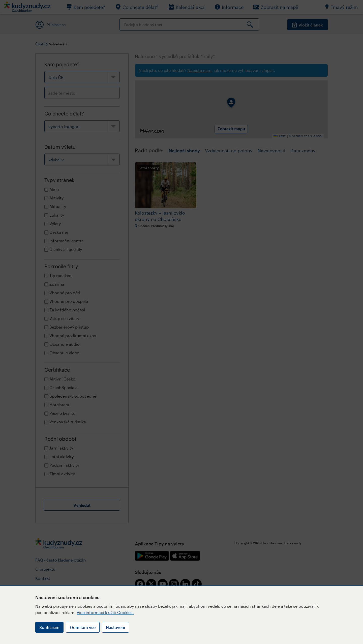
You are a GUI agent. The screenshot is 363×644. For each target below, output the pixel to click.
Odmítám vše (83, 627)
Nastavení (115, 627)
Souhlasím (49, 627)
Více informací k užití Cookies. (105, 612)
